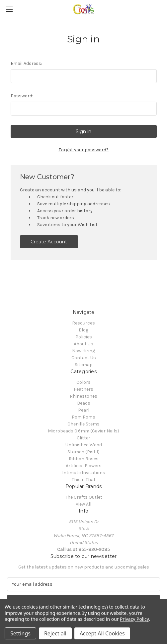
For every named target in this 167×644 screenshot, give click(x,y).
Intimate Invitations (84, 473)
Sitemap (84, 365)
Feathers (83, 389)
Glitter (83, 438)
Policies (84, 337)
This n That (84, 480)
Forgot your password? (83, 150)
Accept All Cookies (102, 633)
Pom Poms (83, 417)
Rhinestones (83, 396)
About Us (83, 344)
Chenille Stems (83, 424)
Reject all (55, 633)
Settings (20, 633)
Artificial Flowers (84, 466)
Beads (84, 403)
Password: (22, 96)
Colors (83, 382)
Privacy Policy (134, 619)
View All (83, 504)
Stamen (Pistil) (83, 452)
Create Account (49, 242)
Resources (83, 323)
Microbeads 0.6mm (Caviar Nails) (83, 431)
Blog (83, 330)
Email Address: (26, 63)
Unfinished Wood (84, 445)
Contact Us (84, 358)
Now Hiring (83, 351)
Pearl (84, 410)
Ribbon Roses (84, 459)
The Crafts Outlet (84, 497)
